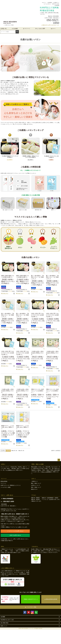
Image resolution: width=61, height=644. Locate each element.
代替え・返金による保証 (37, 464)
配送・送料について (36, 483)
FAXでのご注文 (56, 4)
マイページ (26, 29)
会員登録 (50, 3)
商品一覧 (4, 29)
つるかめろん (35, 546)
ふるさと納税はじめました (8, 568)
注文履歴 (15, 29)
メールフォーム (15, 509)
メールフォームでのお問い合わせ (15, 531)
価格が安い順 (14, 451)
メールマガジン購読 (6, 487)
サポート (34, 479)
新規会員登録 (4, 481)
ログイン (44, 3)
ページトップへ (59, 460)
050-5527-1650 (9, 501)
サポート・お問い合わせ (7, 495)
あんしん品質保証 (47, 472)
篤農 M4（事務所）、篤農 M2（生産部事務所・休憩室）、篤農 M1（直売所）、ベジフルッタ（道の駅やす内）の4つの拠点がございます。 (46, 499)
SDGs (2, 546)
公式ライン (26, 509)
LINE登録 (57, 5)
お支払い (3, 464)
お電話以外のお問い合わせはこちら (50, 25)
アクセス (34, 495)
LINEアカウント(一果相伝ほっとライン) (10, 485)
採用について (4, 626)
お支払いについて (36, 485)
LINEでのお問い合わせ (15, 535)
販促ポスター (34, 489)
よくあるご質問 (41, 29)
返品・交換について (36, 487)
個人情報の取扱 (4, 623)
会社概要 (3, 617)
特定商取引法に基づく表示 (7, 620)
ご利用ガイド (56, 3)
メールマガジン (48, 4)
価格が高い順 (21, 451)
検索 (17, 32)
